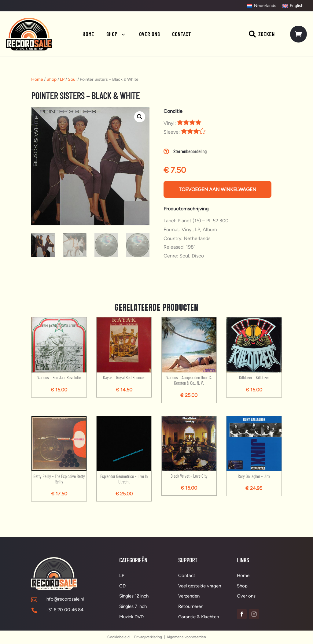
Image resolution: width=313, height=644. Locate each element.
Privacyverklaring (148, 637)
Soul (72, 79)
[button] (140, 117)
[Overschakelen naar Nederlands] (261, 6)
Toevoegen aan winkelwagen (217, 189)
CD (122, 586)
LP (62, 79)
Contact (187, 576)
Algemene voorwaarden (186, 637)
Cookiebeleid (118, 637)
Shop (52, 79)
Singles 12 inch (134, 596)
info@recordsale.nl (65, 599)
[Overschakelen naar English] (293, 6)
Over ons (246, 596)
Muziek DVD (131, 617)
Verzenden (189, 596)
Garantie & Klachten (199, 617)
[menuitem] (88, 34)
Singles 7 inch (133, 606)
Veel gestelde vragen (200, 586)
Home (37, 79)
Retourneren (191, 606)
